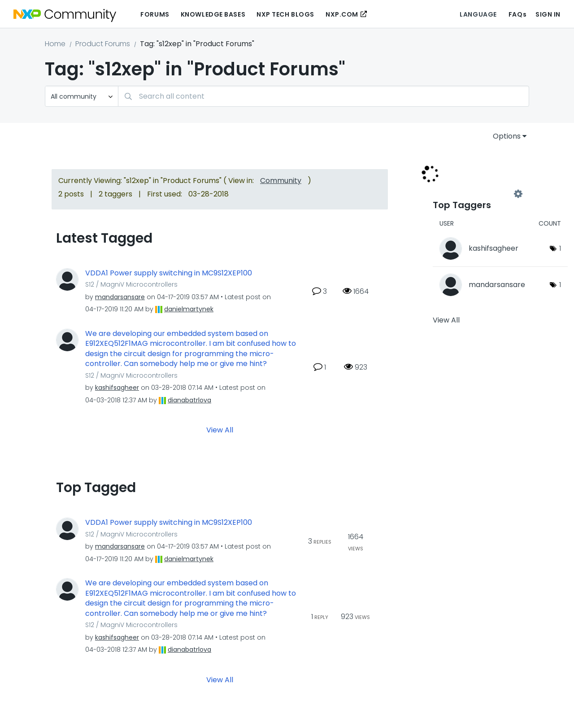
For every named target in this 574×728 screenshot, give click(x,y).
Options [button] (507, 136)
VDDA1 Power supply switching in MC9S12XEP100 (169, 273)
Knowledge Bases (213, 14)
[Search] (324, 96)
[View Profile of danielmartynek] (189, 309)
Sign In (548, 14)
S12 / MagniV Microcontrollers (131, 284)
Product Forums (103, 44)
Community (281, 181)
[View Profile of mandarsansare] (120, 297)
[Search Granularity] (82, 96)
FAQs (517, 14)
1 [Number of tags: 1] (560, 248)
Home (55, 44)
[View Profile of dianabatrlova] (189, 400)
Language (478, 14)
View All (220, 430)
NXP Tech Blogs (285, 14)
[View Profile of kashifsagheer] (117, 388)
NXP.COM (342, 14)
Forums (155, 14)
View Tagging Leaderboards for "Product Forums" (475, 194)
